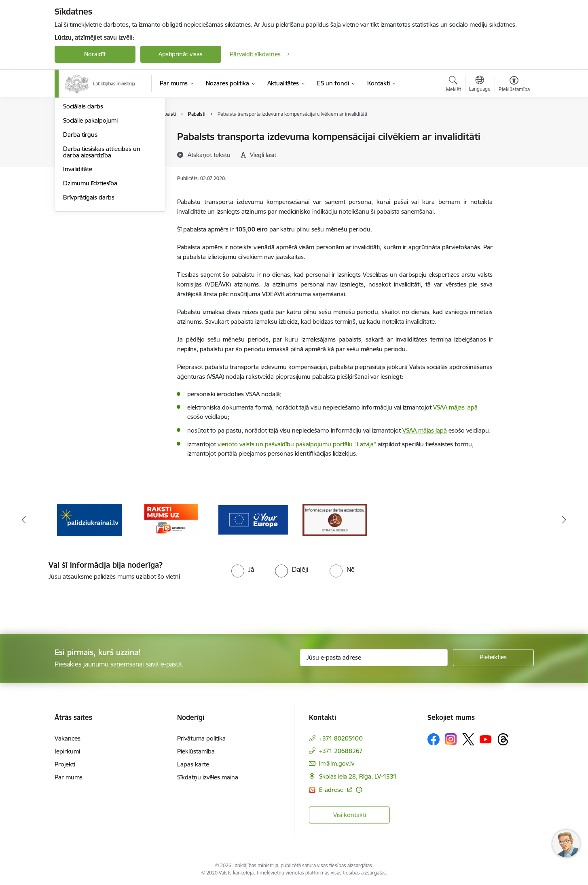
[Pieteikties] (493, 658)
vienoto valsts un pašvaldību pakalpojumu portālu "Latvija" (297, 444)
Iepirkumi (67, 751)
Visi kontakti (350, 815)
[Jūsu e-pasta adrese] (374, 658)
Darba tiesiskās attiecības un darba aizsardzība (102, 239)
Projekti (65, 764)
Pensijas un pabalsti (90, 137)
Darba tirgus (80, 222)
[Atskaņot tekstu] (209, 155)
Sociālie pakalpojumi (90, 207)
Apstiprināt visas (181, 54)
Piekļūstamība (196, 751)
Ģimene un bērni (86, 179)
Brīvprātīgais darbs (89, 284)
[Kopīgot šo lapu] (514, 154)
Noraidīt (95, 54)
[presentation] (68, 604)
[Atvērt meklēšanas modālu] (454, 85)
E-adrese (332, 790)
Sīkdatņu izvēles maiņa (208, 777)
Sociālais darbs (83, 194)
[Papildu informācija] (359, 790)
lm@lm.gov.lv (337, 763)
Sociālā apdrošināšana (93, 151)
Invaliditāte (78, 256)
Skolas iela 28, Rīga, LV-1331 (358, 776)
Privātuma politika (201, 738)
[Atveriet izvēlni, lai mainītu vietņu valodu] (480, 85)
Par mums (69, 777)
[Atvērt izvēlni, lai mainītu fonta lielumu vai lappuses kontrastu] (514, 85)
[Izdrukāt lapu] (514, 133)
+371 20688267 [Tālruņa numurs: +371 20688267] (341, 751)
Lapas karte (193, 764)
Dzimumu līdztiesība (90, 270)
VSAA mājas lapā (455, 407)
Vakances (68, 738)
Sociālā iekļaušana (88, 165)
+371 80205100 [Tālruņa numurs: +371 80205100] (341, 738)
